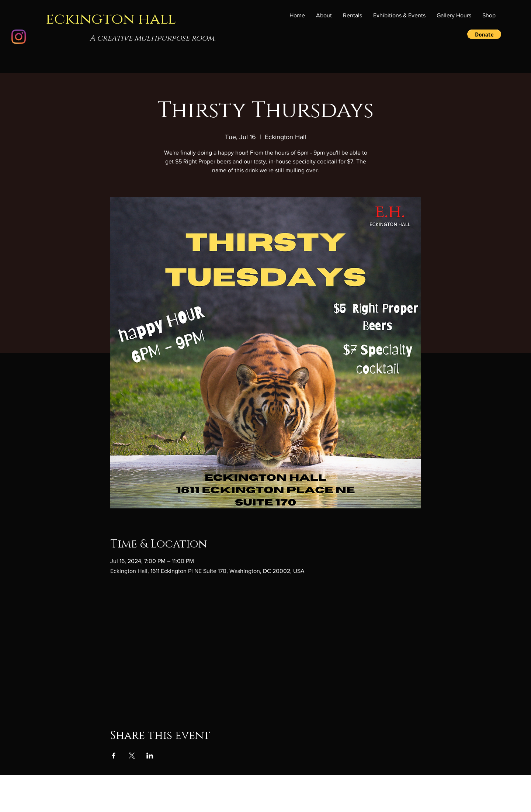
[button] (399, 15)
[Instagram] (19, 37)
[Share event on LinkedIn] (150, 756)
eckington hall (111, 19)
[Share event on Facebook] (114, 756)
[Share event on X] (132, 756)
